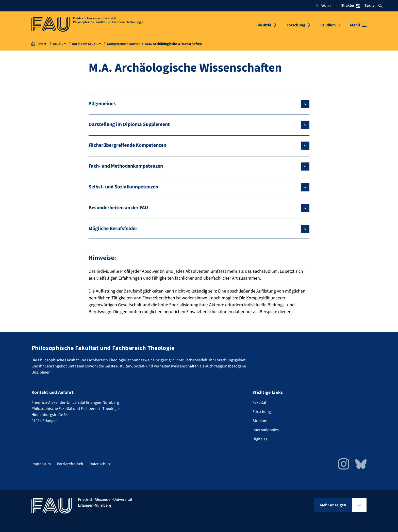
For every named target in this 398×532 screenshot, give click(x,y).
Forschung (296, 25)
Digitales (260, 439)
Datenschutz (100, 464)
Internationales (266, 430)
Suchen (374, 6)
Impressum (41, 464)
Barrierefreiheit (70, 464)
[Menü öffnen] (358, 25)
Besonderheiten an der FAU (118, 208)
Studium (328, 25)
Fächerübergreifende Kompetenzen (127, 145)
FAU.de (324, 6)
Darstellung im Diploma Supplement (129, 124)
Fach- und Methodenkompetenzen (126, 166)
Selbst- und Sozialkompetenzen (123, 187)
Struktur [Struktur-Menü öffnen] (351, 6)
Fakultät (264, 25)
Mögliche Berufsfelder (113, 229)
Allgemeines (102, 104)
